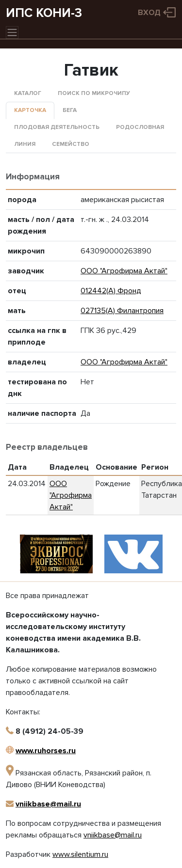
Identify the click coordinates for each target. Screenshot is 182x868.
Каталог (28, 93)
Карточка (30, 110)
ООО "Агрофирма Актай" (124, 271)
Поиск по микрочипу (94, 93)
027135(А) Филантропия (122, 311)
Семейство (71, 144)
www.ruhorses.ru (46, 751)
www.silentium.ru (80, 854)
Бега (70, 110)
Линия (25, 144)
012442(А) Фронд (111, 291)
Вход (149, 13)
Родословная (140, 127)
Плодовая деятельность (57, 127)
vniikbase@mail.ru (48, 804)
